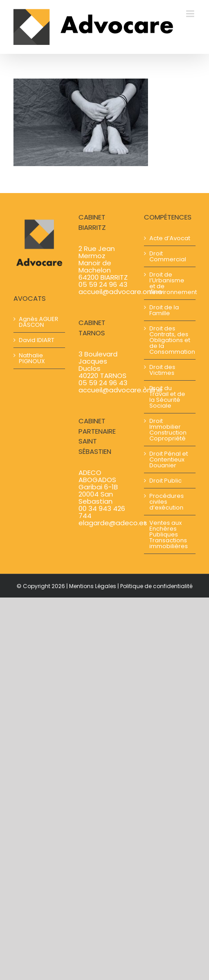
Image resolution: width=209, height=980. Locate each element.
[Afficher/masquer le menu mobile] (191, 14)
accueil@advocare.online (120, 292)
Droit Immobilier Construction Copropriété (168, 430)
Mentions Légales (93, 586)
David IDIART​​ (37, 340)
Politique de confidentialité (156, 586)
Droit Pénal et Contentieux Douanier (169, 459)
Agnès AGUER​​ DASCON (39, 322)
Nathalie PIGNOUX (32, 358)
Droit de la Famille (164, 310)
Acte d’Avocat (170, 238)
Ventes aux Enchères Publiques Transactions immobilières (169, 534)
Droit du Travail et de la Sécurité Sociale (167, 397)
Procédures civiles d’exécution (167, 502)
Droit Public (165, 481)
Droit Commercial (168, 256)
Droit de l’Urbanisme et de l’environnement (170, 283)
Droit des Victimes (162, 370)
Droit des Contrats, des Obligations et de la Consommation (170, 340)
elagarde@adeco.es (113, 523)
